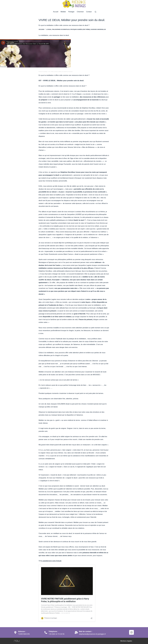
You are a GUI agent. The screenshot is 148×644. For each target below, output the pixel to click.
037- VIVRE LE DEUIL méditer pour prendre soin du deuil (60, 72)
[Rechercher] (95, 12)
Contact (89, 12)
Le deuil (49, 29)
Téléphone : (54, 631)
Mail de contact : (86, 631)
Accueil (56, 12)
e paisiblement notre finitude (51, 561)
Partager (71, 12)
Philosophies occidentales (61, 29)
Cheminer (80, 12)
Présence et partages (43, 72)
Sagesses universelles (98, 29)
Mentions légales (126, 641)
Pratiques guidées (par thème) (80, 29)
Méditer (63, 12)
